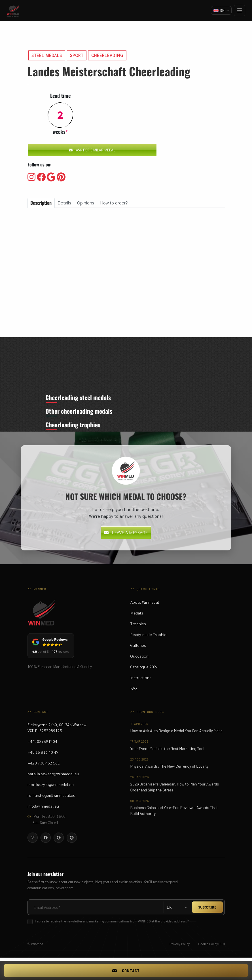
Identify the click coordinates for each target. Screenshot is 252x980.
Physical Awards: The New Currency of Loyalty (170, 769)
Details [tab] (64, 203)
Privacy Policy (180, 946)
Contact (126, 971)
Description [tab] (41, 203)
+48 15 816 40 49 (43, 755)
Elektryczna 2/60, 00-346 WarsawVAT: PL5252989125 (57, 730)
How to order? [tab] (114, 203)
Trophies (138, 626)
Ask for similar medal (92, 150)
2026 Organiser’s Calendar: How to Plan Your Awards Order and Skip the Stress (175, 789)
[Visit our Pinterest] (61, 177)
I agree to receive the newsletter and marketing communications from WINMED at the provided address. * (112, 924)
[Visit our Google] (51, 177)
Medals (137, 615)
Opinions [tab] (86, 203)
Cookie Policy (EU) (212, 946)
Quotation (139, 658)
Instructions (141, 680)
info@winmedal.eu (43, 808)
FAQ (134, 691)
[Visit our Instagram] (31, 177)
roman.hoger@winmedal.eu (51, 798)
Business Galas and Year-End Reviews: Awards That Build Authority (174, 813)
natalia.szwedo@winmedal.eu (53, 776)
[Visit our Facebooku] (41, 177)
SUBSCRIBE (207, 910)
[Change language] (221, 10)
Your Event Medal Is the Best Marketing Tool (167, 751)
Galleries (138, 648)
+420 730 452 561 (44, 765)
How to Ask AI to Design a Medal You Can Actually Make (177, 733)
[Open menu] (240, 10)
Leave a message (126, 535)
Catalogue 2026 (144, 669)
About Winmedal (145, 605)
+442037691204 (42, 744)
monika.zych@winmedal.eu (51, 787)
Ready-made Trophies (149, 637)
